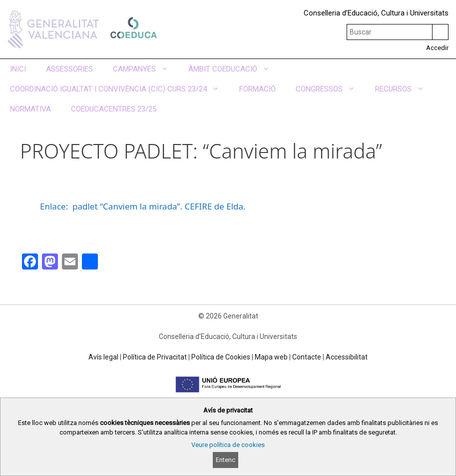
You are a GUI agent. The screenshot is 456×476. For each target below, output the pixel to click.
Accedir (437, 48)
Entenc (226, 460)
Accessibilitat (347, 357)
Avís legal (103, 357)
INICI (18, 69)
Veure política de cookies (228, 445)
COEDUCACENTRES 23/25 (114, 109)
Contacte (307, 357)
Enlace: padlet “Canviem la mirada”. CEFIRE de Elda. (143, 206)
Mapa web (271, 357)
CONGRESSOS (330, 89)
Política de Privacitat (155, 357)
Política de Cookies (221, 357)
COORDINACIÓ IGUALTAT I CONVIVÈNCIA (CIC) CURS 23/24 (120, 89)
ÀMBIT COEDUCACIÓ (234, 69)
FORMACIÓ (257, 89)
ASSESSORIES (69, 69)
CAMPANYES (146, 69)
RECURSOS (405, 89)
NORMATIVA (30, 109)
